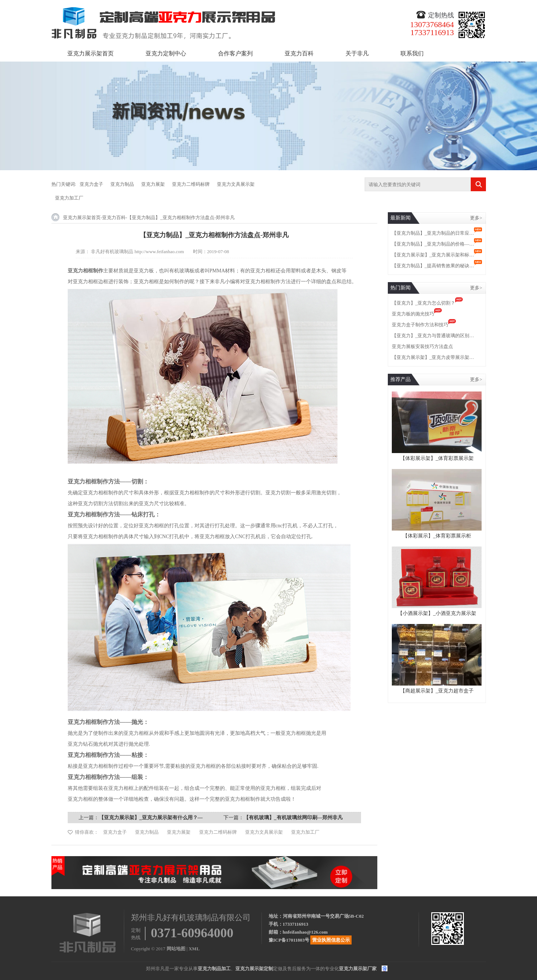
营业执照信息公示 (331, 940)
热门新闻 (400, 288)
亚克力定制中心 (166, 53)
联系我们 (412, 53)
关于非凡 (357, 53)
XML (194, 949)
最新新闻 (400, 218)
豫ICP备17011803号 (289, 940)
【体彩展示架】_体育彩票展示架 (437, 458)
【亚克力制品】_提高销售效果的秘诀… (433, 266)
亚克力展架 (153, 184)
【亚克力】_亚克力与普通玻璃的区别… (433, 336)
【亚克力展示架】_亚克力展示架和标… (433, 255)
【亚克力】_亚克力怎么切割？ (424, 303)
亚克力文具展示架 (236, 184)
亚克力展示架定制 (254, 969)
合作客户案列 (235, 53)
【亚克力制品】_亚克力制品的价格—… (433, 244)
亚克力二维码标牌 (191, 184)
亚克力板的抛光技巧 (413, 314)
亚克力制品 (122, 184)
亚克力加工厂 (69, 198)
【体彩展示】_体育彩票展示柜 (437, 536)
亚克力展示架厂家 (358, 969)
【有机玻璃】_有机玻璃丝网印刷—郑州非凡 (293, 818)
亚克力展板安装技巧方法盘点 (422, 346)
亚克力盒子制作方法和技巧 (420, 325)
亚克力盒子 (91, 184)
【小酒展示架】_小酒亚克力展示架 (437, 613)
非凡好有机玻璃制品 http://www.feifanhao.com (137, 252)
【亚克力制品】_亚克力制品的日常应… (433, 233)
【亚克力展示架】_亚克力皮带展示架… (433, 357)
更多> (476, 218)
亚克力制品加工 (214, 969)
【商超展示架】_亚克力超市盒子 (437, 691)
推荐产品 (400, 379)
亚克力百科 (299, 53)
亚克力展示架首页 (91, 53)
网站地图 (176, 949)
